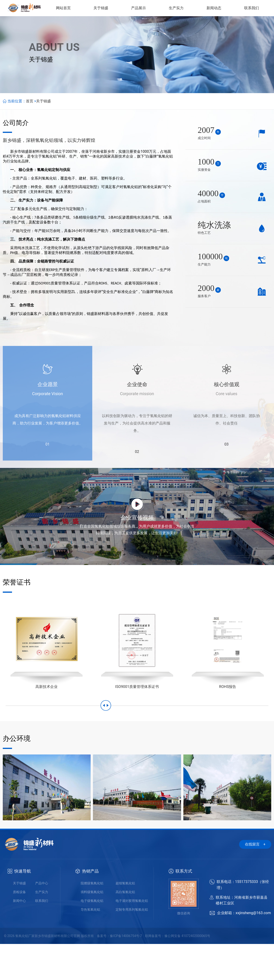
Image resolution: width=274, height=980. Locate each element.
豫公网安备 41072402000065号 (187, 972)
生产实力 (42, 928)
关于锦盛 (43, 137)
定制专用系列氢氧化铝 (132, 946)
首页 (30, 137)
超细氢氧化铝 (125, 919)
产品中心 (42, 919)
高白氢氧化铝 (125, 928)
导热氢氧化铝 (90, 946)
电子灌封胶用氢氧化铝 (132, 937)
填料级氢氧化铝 (92, 928)
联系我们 (42, 937)
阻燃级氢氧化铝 (92, 919)
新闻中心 (19, 937)
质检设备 (19, 928)
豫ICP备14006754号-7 (126, 972)
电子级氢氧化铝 (92, 937)
